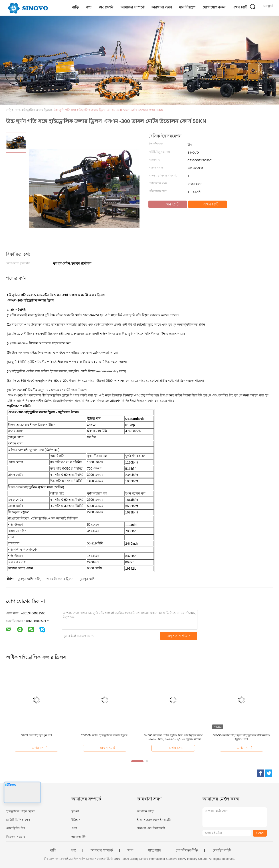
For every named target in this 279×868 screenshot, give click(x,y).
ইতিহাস (76, 820)
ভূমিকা (75, 811)
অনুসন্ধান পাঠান (179, 636)
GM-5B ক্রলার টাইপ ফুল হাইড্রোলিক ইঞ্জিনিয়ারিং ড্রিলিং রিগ (242, 737)
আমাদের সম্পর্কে (132, 7)
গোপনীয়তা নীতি (187, 850)
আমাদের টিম (79, 837)
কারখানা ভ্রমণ (162, 7)
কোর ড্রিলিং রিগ (16, 828)
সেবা (74, 828)
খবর (130, 850)
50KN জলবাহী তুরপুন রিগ (36, 735)
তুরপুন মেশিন (88, 579)
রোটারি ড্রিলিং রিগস (18, 820)
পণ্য (89, 7)
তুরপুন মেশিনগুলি (29, 579)
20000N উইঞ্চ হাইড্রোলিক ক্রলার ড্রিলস (105, 735)
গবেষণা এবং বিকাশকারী (151, 828)
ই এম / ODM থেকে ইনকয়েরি (154, 820)
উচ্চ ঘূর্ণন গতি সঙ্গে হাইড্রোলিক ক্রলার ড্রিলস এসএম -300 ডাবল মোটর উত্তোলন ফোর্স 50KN (109, 110)
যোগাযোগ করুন (214, 7)
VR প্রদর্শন (106, 7)
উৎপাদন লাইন (146, 811)
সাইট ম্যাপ (154, 850)
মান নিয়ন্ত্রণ (187, 7)
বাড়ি (75, 7)
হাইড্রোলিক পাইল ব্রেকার (21, 811)
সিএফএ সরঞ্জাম (15, 837)
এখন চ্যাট (240, 7)
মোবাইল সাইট (222, 850)
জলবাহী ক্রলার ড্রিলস (60, 579)
